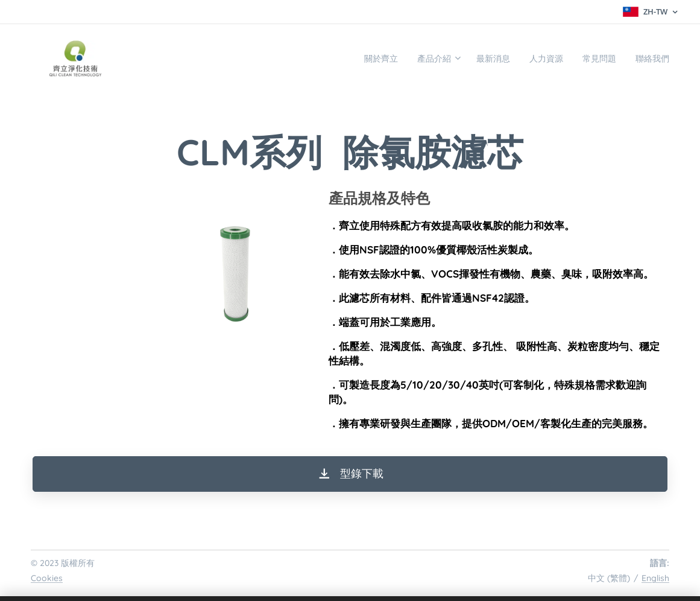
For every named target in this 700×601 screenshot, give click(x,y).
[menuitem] (345, 59)
